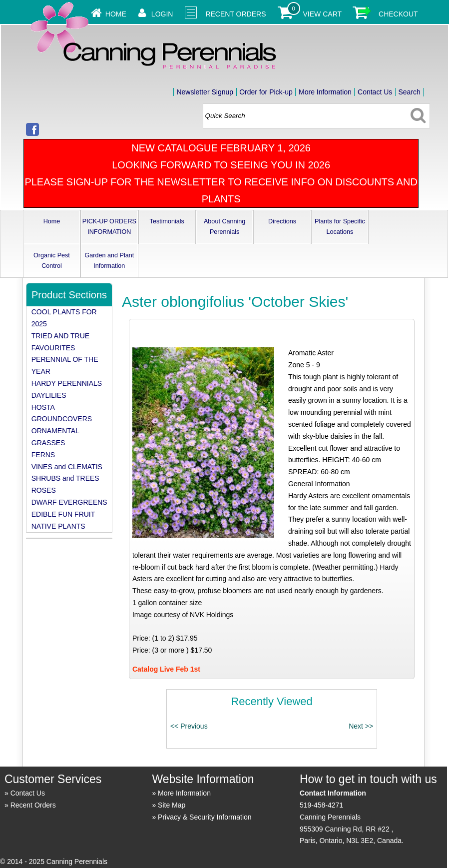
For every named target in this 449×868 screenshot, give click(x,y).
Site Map (172, 805)
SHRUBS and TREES (65, 478)
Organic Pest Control (52, 261)
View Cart (323, 14)
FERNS (43, 455)
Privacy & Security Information (205, 817)
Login (162, 14)
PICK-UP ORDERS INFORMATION (109, 227)
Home (116, 14)
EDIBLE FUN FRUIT (63, 514)
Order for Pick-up (266, 92)
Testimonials (167, 221)
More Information (325, 92)
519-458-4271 (321, 805)
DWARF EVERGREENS (69, 502)
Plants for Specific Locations (340, 227)
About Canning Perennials (224, 227)
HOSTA (43, 407)
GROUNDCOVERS (62, 419)
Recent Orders (235, 14)
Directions (282, 221)
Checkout (398, 14)
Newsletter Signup (205, 92)
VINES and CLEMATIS (67, 467)
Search (409, 92)
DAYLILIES (49, 395)
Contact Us (375, 92)
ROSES (44, 490)
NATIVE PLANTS (58, 526)
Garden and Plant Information (109, 261)
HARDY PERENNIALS (67, 383)
